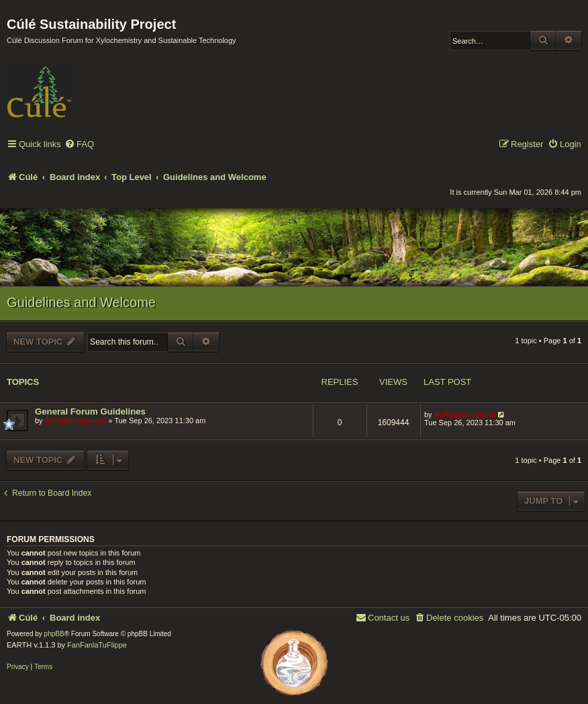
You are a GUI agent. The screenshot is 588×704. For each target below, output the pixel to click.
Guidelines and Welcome (81, 302)
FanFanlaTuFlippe (97, 645)
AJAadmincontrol (76, 421)
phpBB (54, 634)
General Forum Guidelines (90, 411)
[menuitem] (79, 145)
